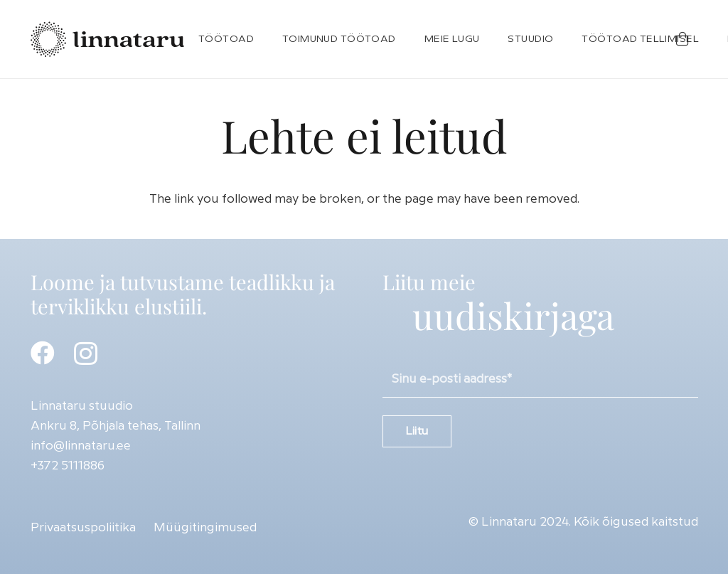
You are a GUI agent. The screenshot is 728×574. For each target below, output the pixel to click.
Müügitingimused (205, 528)
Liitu (417, 431)
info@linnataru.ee (81, 446)
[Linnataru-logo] (107, 39)
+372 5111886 (68, 466)
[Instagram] (86, 354)
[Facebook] (43, 353)
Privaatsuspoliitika (83, 528)
